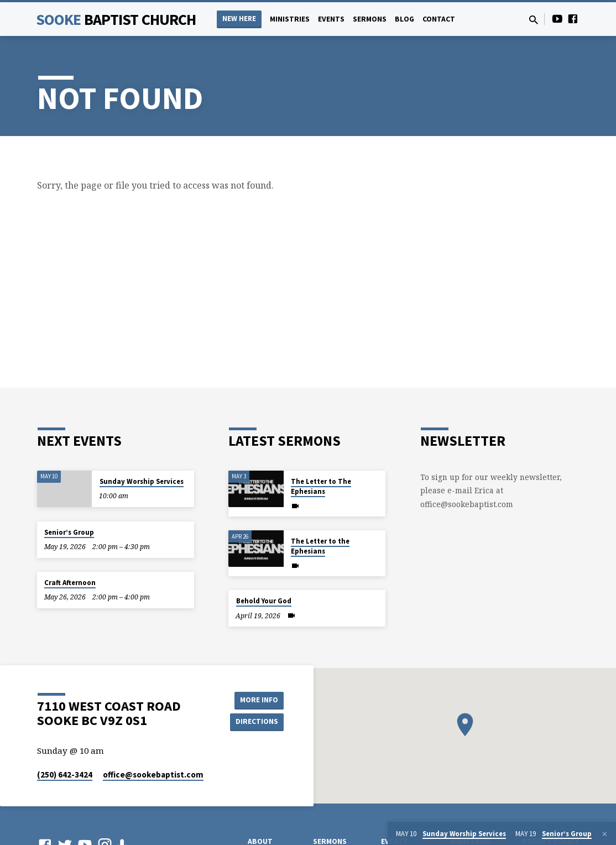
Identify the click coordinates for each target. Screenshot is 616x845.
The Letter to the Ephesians (320, 546)
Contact (439, 19)
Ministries (290, 19)
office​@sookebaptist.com (153, 774)
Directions (256, 722)
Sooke (116, 19)
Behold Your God (264, 601)
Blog (404, 19)
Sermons (370, 19)
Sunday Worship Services (142, 481)
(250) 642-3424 (65, 774)
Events (331, 19)
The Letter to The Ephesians (321, 486)
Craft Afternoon (70, 583)
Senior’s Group (69, 532)
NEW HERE (239, 19)
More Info (256, 700)
